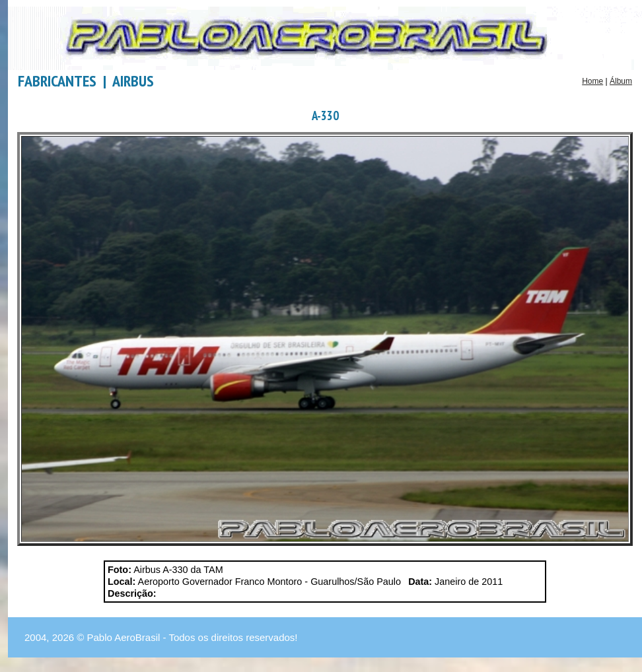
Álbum (621, 81)
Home (592, 81)
